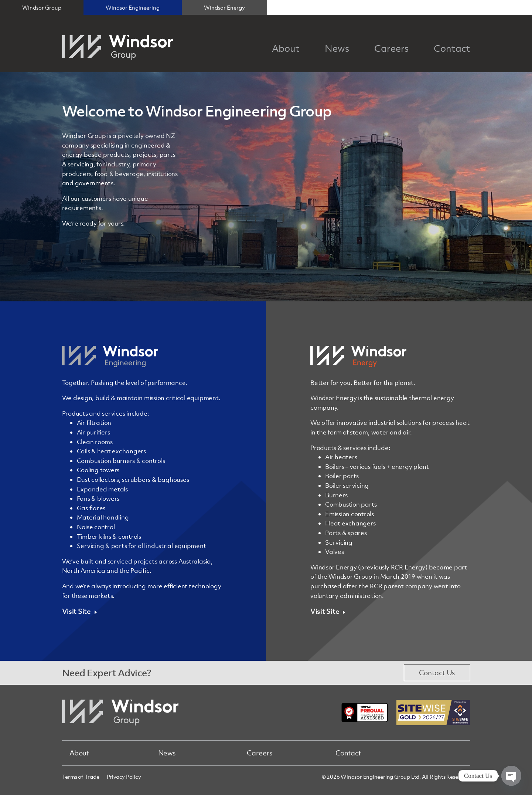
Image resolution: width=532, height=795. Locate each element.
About (79, 753)
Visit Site (76, 611)
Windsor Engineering (133, 7)
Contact (348, 753)
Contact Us (437, 673)
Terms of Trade (81, 777)
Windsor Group (42, 7)
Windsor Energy (224, 7)
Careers (260, 753)
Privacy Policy (124, 777)
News (167, 753)
